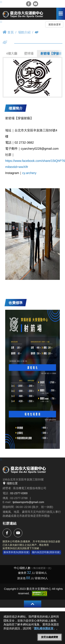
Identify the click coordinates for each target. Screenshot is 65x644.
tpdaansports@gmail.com (28, 502)
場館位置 (10, 483)
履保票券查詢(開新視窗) (16, 552)
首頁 (8, 32)
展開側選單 (55, 25)
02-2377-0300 (19, 493)
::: (1, 2)
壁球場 (29, 54)
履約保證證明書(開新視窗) (46, 552)
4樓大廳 (12, 54)
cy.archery (29, 173)
